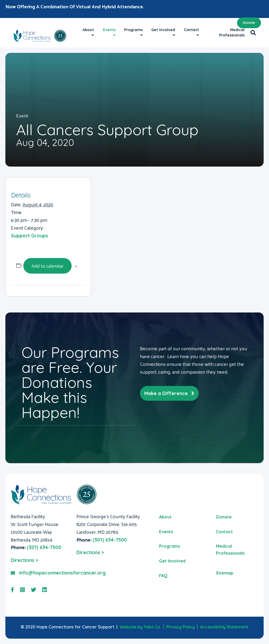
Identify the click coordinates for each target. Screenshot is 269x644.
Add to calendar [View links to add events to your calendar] (47, 266)
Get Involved (163, 30)
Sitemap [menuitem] (225, 573)
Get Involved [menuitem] (172, 561)
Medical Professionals (232, 32)
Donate (249, 23)
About (88, 30)
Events (109, 30)
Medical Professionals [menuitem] (230, 550)
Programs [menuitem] (169, 546)
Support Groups (30, 236)
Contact (191, 30)
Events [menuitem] (166, 532)
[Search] (252, 33)
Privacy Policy (180, 627)
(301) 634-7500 (44, 547)
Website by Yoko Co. (140, 627)
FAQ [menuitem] (163, 576)
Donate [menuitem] (224, 517)
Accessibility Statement (224, 627)
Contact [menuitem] (224, 532)
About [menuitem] (165, 517)
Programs (133, 30)
